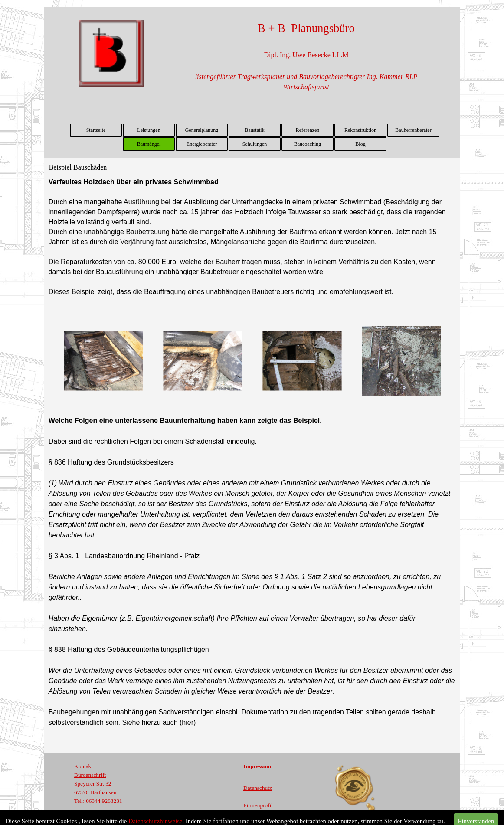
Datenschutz (258, 788)
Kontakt (83, 766)
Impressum (257, 766)
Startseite (96, 130)
